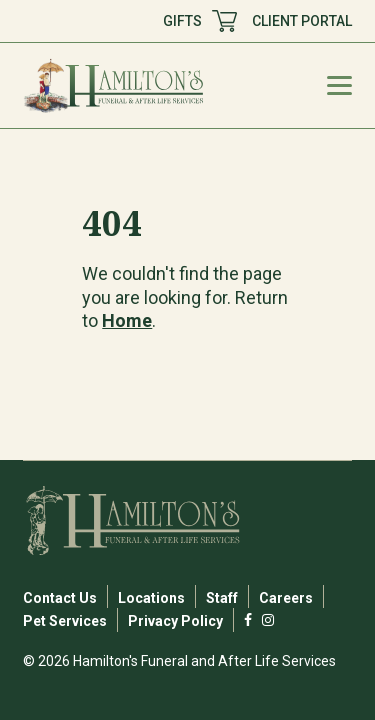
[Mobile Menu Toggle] (339, 85)
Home (127, 320)
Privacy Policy (175, 621)
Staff (222, 598)
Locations (151, 598)
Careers (286, 598)
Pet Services (65, 621)
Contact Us (60, 598)
